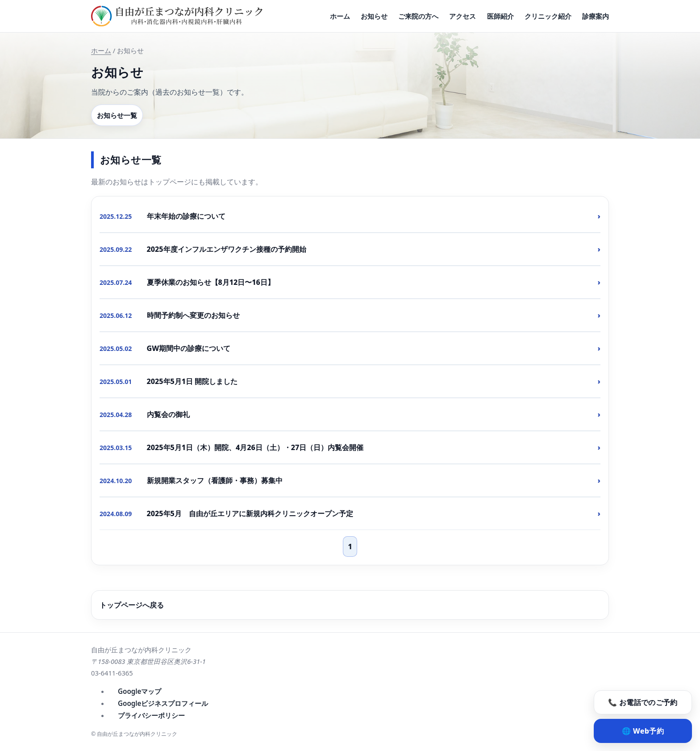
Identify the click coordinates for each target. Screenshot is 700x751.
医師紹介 (500, 16)
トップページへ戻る (132, 605)
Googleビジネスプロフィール (163, 703)
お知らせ (374, 16)
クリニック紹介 (548, 16)
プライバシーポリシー (151, 715)
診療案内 (596, 16)
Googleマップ (140, 691)
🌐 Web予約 (643, 731)
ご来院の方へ (418, 16)
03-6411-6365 (112, 673)
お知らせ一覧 (117, 115)
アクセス (462, 16)
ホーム (340, 16)
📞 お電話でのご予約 (643, 702)
